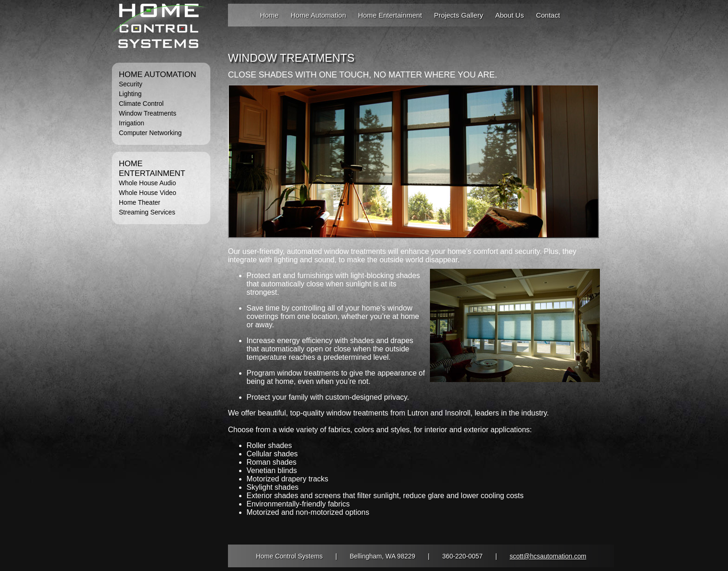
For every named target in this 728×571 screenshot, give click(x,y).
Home (269, 15)
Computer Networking (150, 133)
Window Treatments (148, 113)
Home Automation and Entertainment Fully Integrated (159, 30)
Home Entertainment (390, 15)
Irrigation (131, 123)
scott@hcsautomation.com (548, 556)
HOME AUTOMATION (158, 75)
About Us (510, 15)
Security (131, 84)
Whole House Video (147, 193)
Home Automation (318, 15)
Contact (548, 15)
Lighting (130, 94)
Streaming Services (147, 212)
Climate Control (141, 104)
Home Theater (140, 202)
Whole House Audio (147, 183)
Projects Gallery (459, 15)
